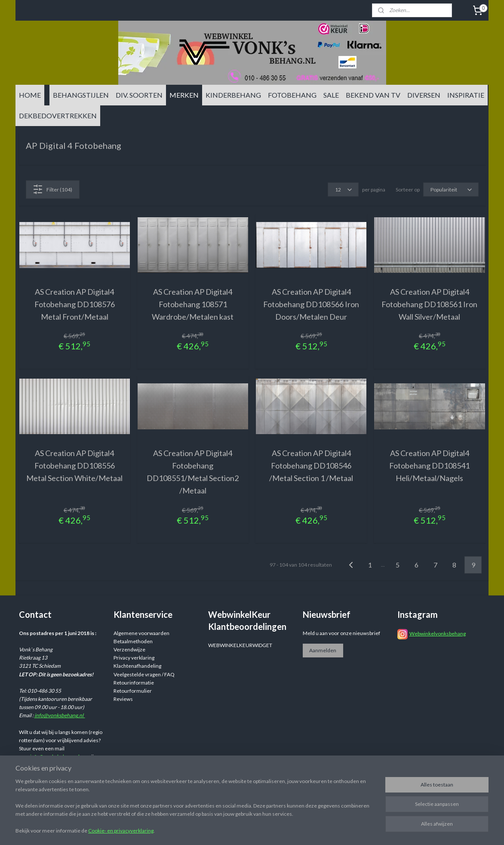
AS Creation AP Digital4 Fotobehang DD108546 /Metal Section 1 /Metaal (311, 466)
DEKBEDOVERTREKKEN (58, 116)
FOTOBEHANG (292, 95)
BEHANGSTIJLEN (81, 95)
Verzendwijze (129, 649)
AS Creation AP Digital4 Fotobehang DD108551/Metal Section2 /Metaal (193, 472)
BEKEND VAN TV (373, 95)
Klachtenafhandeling (137, 666)
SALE (331, 95)
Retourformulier (133, 691)
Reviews (123, 699)
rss (318, 829)
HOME (30, 95)
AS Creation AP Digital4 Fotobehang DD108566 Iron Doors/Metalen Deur (311, 304)
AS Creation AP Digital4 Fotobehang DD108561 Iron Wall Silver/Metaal (429, 304)
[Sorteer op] (451, 190)
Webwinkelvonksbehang (438, 634)
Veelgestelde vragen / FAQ (144, 674)
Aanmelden (323, 650)
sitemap (303, 829)
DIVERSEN (424, 95)
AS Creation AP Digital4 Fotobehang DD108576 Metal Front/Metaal (75, 304)
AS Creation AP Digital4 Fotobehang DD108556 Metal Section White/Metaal (74, 466)
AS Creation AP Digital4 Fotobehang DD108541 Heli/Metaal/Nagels (429, 466)
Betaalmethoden (133, 641)
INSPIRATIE (466, 95)
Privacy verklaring (134, 658)
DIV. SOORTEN (139, 95)
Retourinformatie (134, 683)
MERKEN (184, 95)
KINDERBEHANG (233, 95)
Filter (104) (52, 189)
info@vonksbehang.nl (60, 715)
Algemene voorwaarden (141, 633)
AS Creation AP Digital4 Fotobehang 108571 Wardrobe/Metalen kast (193, 304)
